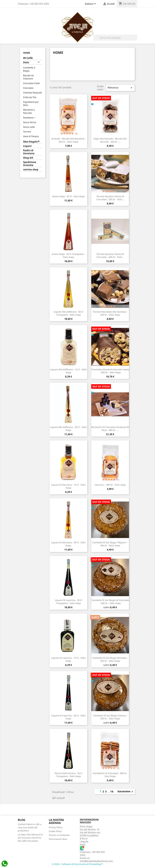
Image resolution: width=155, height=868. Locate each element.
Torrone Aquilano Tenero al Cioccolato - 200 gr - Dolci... (110, 198)
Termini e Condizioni (59, 835)
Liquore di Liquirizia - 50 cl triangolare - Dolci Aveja (69, 602)
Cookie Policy (55, 831)
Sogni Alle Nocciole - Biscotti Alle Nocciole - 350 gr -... (110, 140)
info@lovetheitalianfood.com (96, 861)
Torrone (27, 132)
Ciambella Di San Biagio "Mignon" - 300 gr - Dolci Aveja (110, 544)
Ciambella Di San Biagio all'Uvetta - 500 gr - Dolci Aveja (110, 659)
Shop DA (28, 158)
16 (112, 791)
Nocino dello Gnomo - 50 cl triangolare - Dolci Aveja (69, 775)
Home (27, 53)
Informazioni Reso (58, 839)
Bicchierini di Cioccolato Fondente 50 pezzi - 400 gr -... (110, 429)
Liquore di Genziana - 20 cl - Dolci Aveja (68, 544)
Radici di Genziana (29, 152)
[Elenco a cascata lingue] (91, 4)
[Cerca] (115, 38)
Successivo (126, 792)
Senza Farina (30, 122)
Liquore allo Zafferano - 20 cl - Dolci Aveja (69, 429)
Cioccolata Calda (31, 83)
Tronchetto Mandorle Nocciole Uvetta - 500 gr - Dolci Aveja (110, 371)
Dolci (26, 62)
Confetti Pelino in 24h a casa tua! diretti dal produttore (30, 827)
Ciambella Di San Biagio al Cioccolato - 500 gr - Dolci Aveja (110, 602)
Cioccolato (28, 88)
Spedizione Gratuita (30, 164)
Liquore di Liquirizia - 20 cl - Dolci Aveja (69, 717)
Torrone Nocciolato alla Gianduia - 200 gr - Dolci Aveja (110, 313)
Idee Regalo (30, 142)
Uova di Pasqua (31, 136)
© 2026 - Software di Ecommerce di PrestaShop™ (77, 864)
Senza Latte (29, 127)
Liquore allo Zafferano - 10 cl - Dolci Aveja (69, 371)
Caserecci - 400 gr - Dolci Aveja (110, 485)
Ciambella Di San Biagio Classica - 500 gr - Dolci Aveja (110, 717)
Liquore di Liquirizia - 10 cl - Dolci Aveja (69, 659)
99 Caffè (28, 58)
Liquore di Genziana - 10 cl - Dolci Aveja (68, 486)
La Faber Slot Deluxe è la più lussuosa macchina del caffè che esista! (30, 838)
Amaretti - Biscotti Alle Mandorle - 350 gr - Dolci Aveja (69, 140)
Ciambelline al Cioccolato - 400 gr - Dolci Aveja (110, 775)
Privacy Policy (56, 827)
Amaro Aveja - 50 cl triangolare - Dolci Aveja (68, 256)
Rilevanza (120, 88)
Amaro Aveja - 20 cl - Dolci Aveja (68, 196)
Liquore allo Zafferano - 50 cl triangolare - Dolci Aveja (69, 313)
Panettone (28, 118)
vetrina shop (31, 170)
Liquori (27, 146)
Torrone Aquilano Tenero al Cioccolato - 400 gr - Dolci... (110, 256)
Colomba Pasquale (32, 93)
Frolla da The (30, 97)
